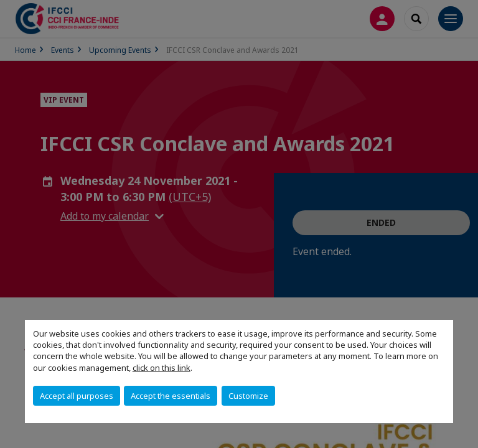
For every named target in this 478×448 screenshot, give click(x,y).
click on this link (162, 368)
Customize (248, 396)
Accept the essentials (171, 396)
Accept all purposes (77, 396)
